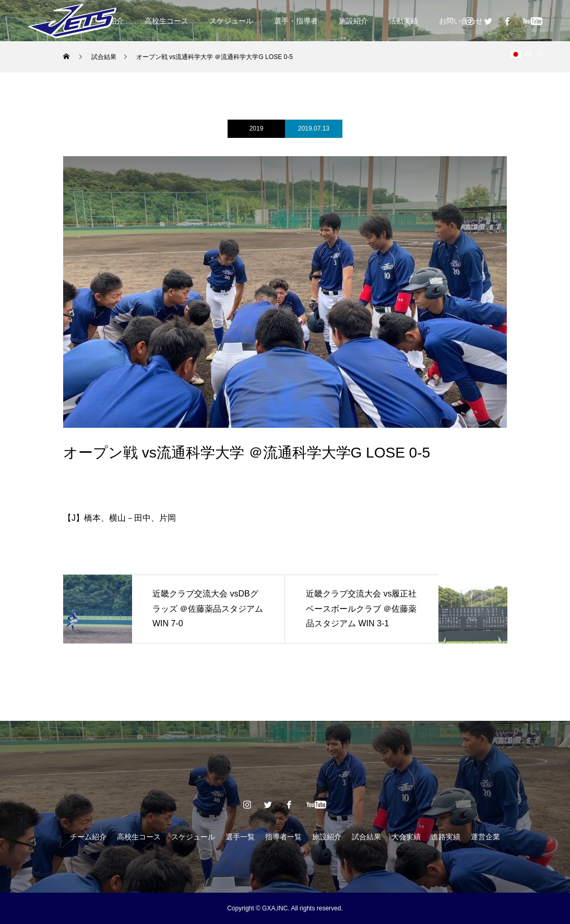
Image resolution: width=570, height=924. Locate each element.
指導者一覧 (283, 837)
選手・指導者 (296, 21)
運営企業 (485, 837)
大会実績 (406, 837)
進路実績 (446, 837)
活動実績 (403, 21)
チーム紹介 (88, 837)
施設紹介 (353, 21)
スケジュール (231, 21)
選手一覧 (240, 837)
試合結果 (366, 837)
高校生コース (167, 21)
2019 (257, 128)
